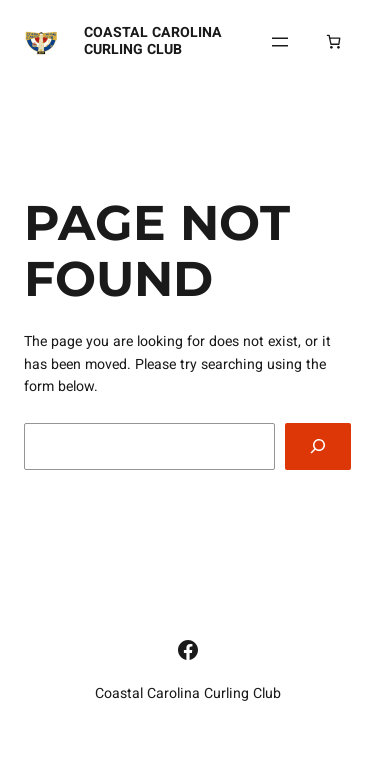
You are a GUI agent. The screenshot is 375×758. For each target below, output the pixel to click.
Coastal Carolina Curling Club (153, 40)
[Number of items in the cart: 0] (333, 41)
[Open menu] (280, 42)
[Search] (318, 446)
